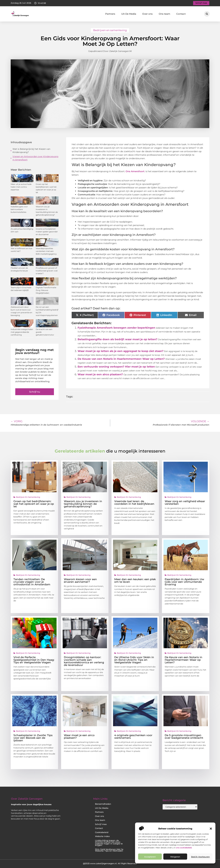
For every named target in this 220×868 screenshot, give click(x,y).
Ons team (164, 14)
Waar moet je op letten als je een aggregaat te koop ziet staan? (121, 351)
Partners (110, 14)
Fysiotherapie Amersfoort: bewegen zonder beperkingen (116, 328)
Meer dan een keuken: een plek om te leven (135, 581)
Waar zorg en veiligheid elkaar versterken (185, 503)
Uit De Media (129, 14)
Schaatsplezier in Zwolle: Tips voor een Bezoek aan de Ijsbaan (33, 738)
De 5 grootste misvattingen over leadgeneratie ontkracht (184, 737)
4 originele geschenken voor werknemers (133, 737)
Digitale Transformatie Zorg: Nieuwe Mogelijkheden (46, 290)
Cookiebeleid (102, 832)
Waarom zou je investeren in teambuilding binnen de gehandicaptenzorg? (83, 504)
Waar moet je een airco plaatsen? (100, 374)
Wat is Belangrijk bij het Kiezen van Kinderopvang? (31, 151)
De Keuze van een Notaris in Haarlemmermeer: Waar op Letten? (121, 359)
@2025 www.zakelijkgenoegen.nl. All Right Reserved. (110, 863)
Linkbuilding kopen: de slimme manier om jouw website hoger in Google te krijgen (109, 843)
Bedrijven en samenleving (110, 30)
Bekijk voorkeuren (200, 857)
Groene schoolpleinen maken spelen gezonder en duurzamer (47, 232)
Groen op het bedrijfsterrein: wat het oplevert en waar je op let (34, 504)
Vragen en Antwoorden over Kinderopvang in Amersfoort (35, 158)
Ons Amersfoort (135, 171)
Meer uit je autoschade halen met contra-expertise (21, 187)
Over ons (147, 14)
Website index (102, 836)
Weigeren (175, 857)
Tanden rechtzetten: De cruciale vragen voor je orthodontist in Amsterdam (32, 582)
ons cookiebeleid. (184, 848)
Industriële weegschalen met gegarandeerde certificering (22, 332)
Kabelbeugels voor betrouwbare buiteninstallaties (19, 209)
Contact (181, 14)
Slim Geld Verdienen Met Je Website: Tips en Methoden (109, 850)
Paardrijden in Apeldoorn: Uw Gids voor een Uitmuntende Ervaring (184, 582)
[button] (211, 829)
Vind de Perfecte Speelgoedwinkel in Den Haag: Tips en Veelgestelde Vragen (34, 660)
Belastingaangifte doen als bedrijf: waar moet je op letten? (117, 339)
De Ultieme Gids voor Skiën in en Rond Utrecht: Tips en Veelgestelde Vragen (134, 660)
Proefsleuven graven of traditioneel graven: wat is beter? (47, 271)
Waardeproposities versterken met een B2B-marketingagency (46, 251)
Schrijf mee (101, 824)
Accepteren (150, 857)
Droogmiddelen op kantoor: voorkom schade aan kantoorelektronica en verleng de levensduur (84, 661)
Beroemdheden (103, 804)
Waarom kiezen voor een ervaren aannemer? (80, 581)
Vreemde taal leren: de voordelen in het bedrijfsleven (134, 503)
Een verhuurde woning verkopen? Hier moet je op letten (116, 367)
